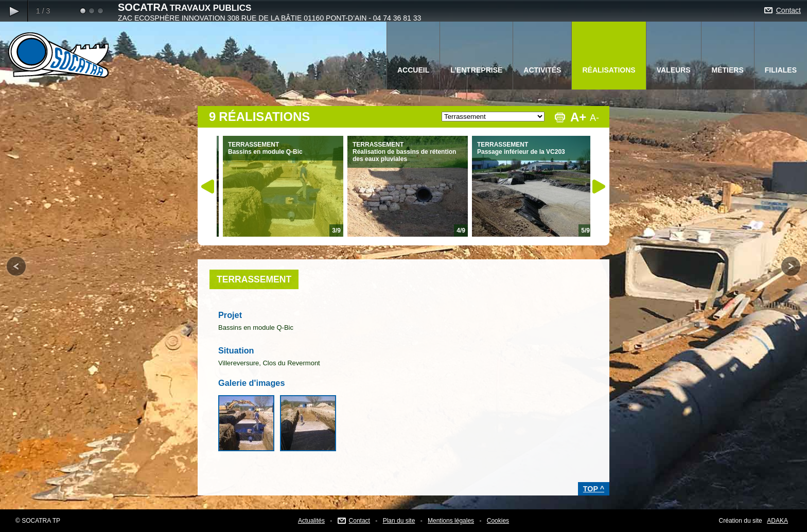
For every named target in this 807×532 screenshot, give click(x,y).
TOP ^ (594, 489)
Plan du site (399, 521)
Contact (788, 10)
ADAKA (777, 521)
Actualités (311, 521)
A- (594, 118)
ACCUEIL (413, 70)
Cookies (498, 521)
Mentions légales (451, 521)
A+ (578, 117)
